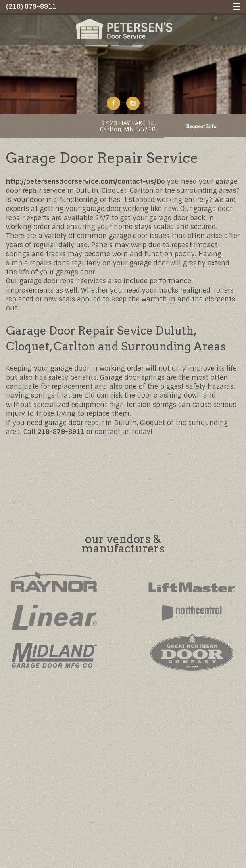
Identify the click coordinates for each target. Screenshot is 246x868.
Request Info (201, 126)
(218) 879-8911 (31, 7)
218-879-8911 (61, 432)
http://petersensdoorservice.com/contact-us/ (81, 182)
